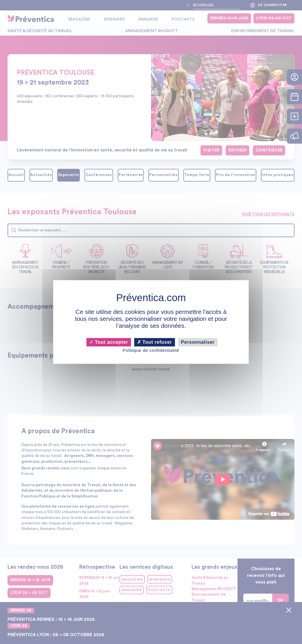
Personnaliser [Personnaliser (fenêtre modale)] (198, 342)
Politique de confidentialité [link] (151, 350)
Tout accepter (109, 342)
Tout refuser (155, 342)
